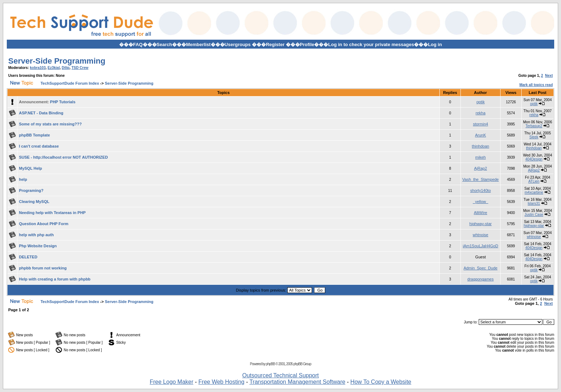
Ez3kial (54, 68)
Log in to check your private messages (371, 44)
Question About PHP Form (44, 224)
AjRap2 (480, 168)
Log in (435, 44)
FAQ (138, 44)
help (23, 179)
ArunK (481, 135)
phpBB (270, 364)
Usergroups (238, 44)
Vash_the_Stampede (480, 179)
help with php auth (36, 235)
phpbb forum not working (43, 268)
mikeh (480, 157)
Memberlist (198, 44)
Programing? (31, 190)
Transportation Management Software (297, 382)
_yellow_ (481, 202)
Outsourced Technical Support (280, 375)
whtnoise (480, 235)
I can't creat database (39, 146)
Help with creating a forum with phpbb (55, 279)
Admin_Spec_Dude (481, 268)
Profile (307, 44)
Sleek (534, 137)
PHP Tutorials (63, 102)
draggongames (480, 279)
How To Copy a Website (381, 382)
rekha (480, 113)
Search (164, 44)
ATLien (534, 181)
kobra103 (38, 68)
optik (480, 102)
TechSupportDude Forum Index (70, 83)
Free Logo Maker (171, 382)
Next (549, 76)
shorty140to (480, 190)
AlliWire (480, 213)
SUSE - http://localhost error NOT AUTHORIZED (63, 157)
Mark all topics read (536, 85)
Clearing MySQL (34, 202)
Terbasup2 (534, 126)
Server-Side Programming (57, 61)
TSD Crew (80, 68)
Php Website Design (38, 246)
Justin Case (534, 215)
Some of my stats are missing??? (50, 124)
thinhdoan (480, 146)
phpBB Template (35, 135)
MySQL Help (31, 168)
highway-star (480, 224)
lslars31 (534, 204)
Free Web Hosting (222, 382)
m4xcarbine (534, 192)
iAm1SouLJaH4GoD (481, 246)
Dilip (66, 68)
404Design (534, 159)
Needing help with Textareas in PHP (52, 213)
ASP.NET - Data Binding (41, 113)
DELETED (28, 257)
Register (275, 44)
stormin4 (480, 124)
